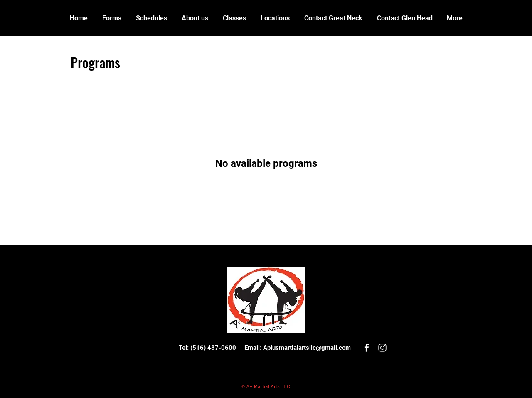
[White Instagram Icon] (382, 348)
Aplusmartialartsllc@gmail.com (307, 348)
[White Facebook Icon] (367, 348)
